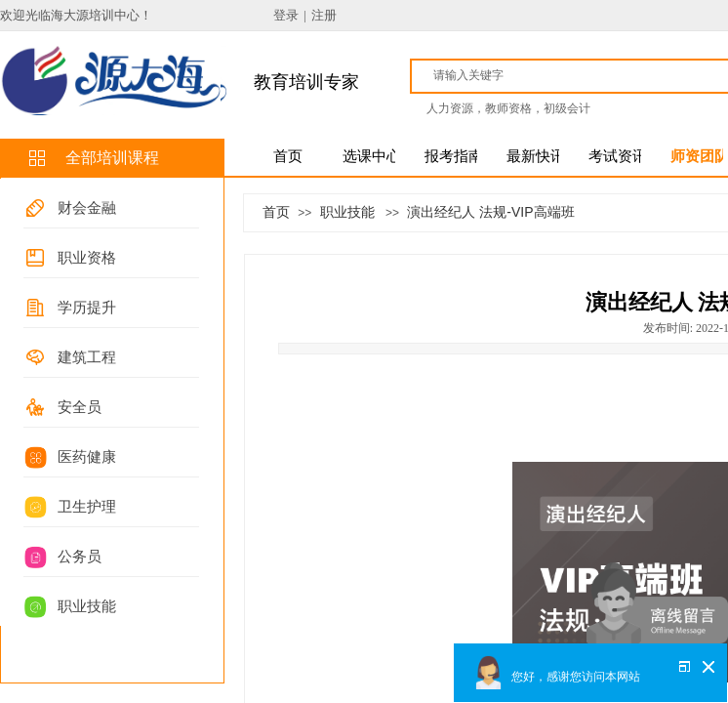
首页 (276, 212)
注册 (324, 15)
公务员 (80, 557)
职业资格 (87, 258)
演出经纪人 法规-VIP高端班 (490, 212)
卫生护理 (87, 507)
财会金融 (87, 208)
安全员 (80, 407)
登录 (286, 15)
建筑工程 (87, 357)
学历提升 (87, 308)
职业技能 (87, 606)
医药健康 (87, 457)
